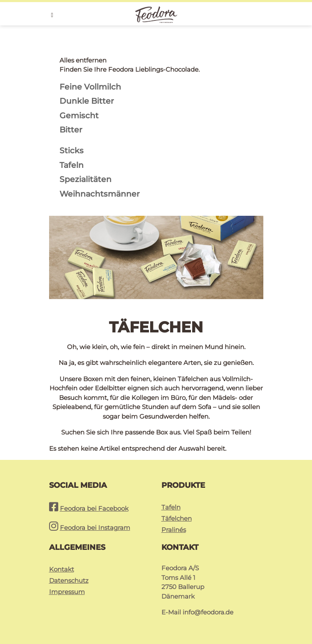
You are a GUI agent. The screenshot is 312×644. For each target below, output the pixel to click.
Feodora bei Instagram (95, 528)
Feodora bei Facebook (94, 508)
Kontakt (62, 569)
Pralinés (174, 530)
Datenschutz (69, 580)
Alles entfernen (83, 60)
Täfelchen (177, 518)
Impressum (67, 592)
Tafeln (171, 507)
